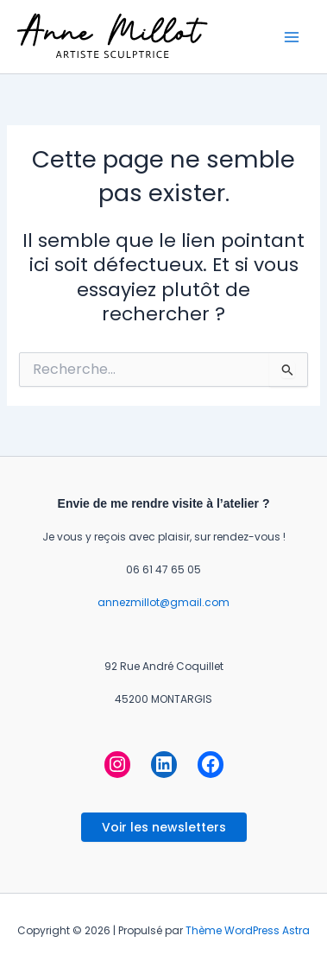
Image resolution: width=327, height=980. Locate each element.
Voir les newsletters (164, 827)
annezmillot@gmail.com (163, 602)
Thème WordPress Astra (248, 930)
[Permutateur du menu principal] (292, 37)
